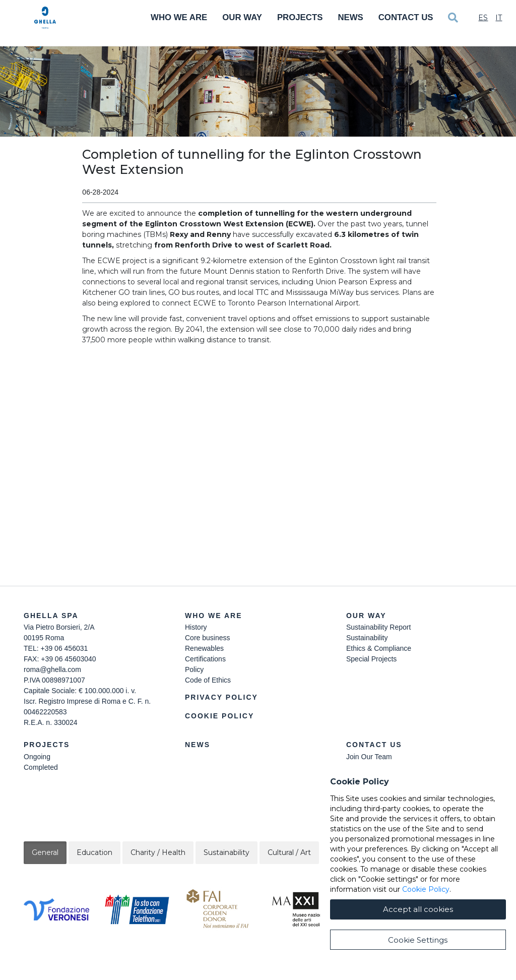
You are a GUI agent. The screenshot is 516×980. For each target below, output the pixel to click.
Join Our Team (369, 757)
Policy (194, 669)
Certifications (205, 659)
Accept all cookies (418, 909)
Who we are (214, 616)
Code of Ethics (208, 680)
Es (483, 18)
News (350, 17)
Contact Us (406, 17)
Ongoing (37, 757)
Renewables (204, 648)
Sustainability (367, 638)
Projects (300, 17)
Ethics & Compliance (379, 648)
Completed (41, 767)
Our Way (242, 17)
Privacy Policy (221, 697)
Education (94, 852)
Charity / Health (158, 852)
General (45, 852)
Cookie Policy (219, 716)
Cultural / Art (289, 852)
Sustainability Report (378, 627)
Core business (208, 638)
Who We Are (179, 17)
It (499, 18)
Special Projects (371, 659)
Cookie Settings (418, 940)
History (196, 627)
